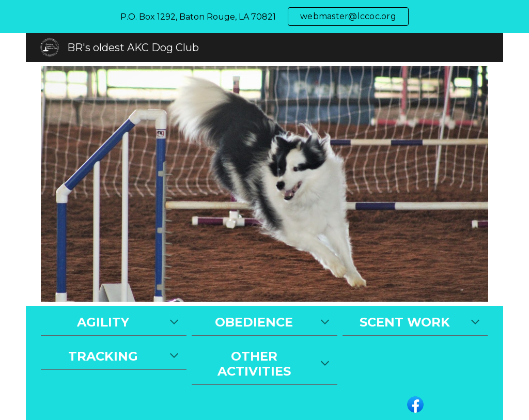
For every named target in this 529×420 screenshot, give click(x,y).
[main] (113, 323)
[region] (264, 17)
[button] (174, 323)
